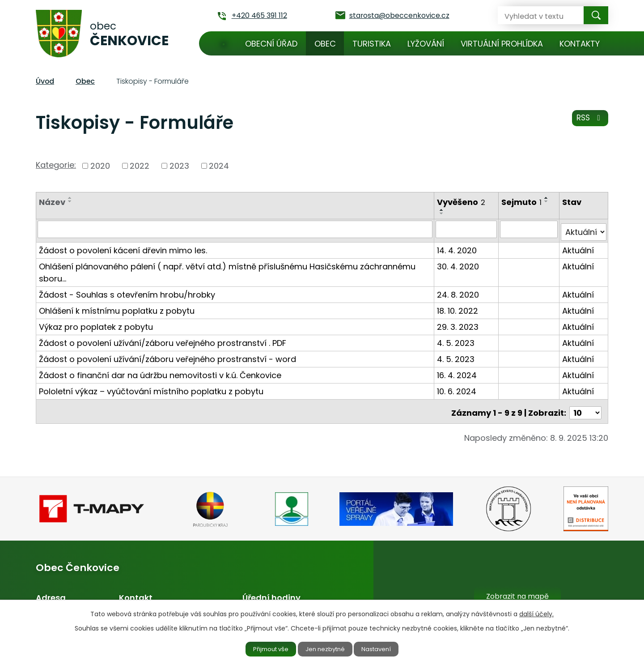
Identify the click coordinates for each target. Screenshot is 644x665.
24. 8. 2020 (459, 292)
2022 (140, 166)
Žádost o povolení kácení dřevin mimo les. (123, 247)
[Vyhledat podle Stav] (584, 229)
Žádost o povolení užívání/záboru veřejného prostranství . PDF (163, 340)
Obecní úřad (271, 44)
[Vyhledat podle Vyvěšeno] (467, 229)
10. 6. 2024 (458, 388)
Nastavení (383, 648)
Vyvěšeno (462, 202)
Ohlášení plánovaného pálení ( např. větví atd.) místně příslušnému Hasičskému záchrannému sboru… (227, 269)
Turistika (372, 44)
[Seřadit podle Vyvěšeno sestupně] (443, 213)
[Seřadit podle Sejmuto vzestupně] (547, 198)
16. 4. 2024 (458, 372)
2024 (219, 166)
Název (52, 202)
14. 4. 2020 (458, 247)
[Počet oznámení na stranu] (585, 407)
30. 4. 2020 (459, 263)
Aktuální (578, 247)
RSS (589, 121)
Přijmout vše (265, 648)
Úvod (224, 43)
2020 (100, 166)
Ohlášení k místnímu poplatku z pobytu (117, 308)
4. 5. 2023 (457, 340)
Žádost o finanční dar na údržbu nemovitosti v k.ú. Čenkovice (160, 372)
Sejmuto (522, 202)
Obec (325, 44)
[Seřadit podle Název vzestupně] (70, 198)
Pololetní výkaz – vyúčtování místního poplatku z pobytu (151, 388)
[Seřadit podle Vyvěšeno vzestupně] (443, 210)
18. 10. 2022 (458, 308)
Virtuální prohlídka (502, 44)
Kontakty (580, 44)
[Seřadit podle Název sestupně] (70, 201)
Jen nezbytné (326, 648)
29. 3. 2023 (459, 324)
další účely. (536, 613)
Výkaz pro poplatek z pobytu (96, 324)
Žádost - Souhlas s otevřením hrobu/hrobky (127, 292)
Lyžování (426, 44)
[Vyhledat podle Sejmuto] (530, 229)
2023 (179, 166)
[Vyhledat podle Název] (235, 229)
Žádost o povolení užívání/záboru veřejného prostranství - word (167, 356)
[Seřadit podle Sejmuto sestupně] (547, 201)
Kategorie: (56, 165)
